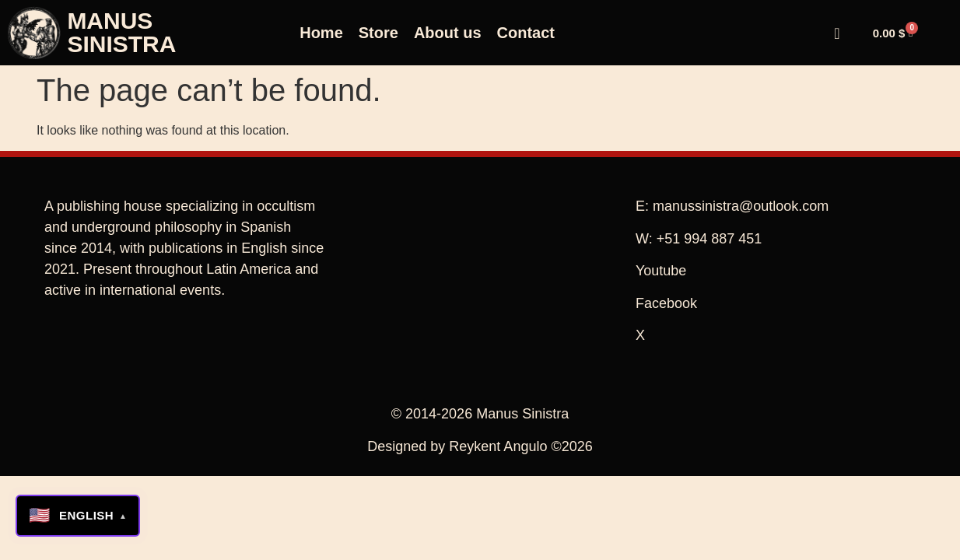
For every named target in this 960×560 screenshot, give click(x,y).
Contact (526, 33)
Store (378, 33)
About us (448, 33)
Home (321, 33)
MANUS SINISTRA (121, 32)
